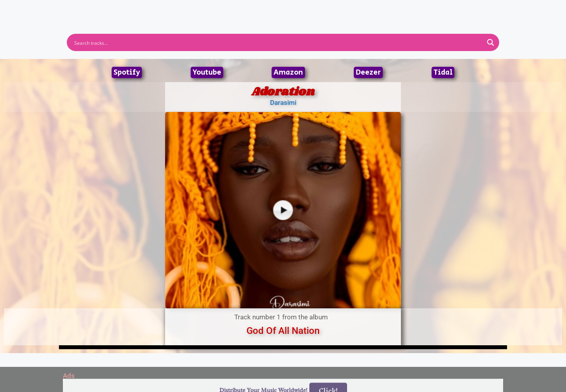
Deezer (368, 72)
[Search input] (278, 42)
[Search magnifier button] (491, 42)
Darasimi (283, 103)
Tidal (443, 72)
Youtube (207, 72)
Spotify (127, 72)
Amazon (288, 72)
